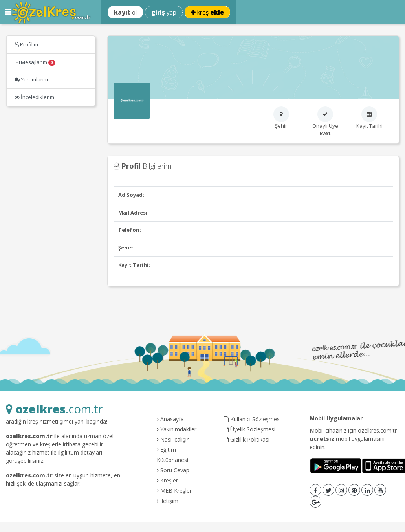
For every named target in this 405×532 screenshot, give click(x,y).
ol (125, 12)
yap (164, 12)
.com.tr (54, 409)
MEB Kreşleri (175, 491)
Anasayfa (170, 419)
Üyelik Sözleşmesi (250, 429)
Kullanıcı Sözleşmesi (252, 419)
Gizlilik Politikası (247, 439)
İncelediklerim (34, 97)
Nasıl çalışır (173, 439)
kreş (207, 12)
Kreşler (167, 480)
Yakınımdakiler (177, 429)
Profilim (26, 44)
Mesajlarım (35, 62)
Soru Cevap (173, 470)
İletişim (168, 501)
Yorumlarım (31, 79)
